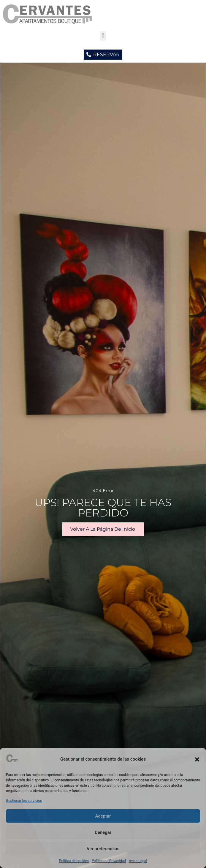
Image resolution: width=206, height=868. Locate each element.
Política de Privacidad (109, 861)
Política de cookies (74, 861)
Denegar (103, 832)
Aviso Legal (138, 861)
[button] (197, 759)
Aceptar (103, 816)
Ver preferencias (103, 849)
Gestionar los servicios (24, 801)
